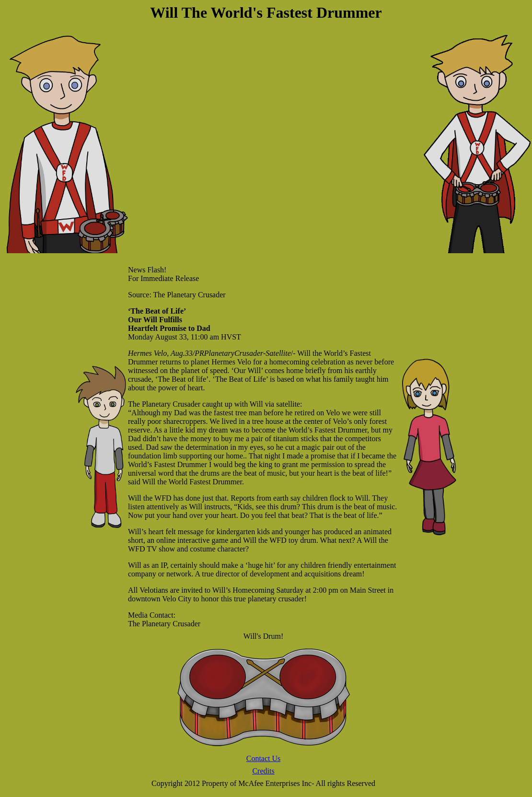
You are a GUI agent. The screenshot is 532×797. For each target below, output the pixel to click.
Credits (263, 771)
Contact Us (264, 758)
